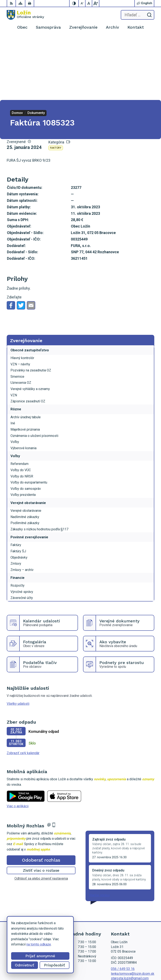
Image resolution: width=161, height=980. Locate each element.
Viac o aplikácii (18, 743)
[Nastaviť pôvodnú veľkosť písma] (89, 3)
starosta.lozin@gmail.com (130, 915)
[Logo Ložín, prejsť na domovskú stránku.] (25, 15)
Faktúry (56, 84)
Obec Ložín (146, 963)
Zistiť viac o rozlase (41, 807)
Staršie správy (99, 832)
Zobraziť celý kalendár (23, 689)
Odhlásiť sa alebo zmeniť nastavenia (41, 815)
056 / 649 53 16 (123, 905)
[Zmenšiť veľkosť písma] (82, 3)
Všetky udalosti (18, 640)
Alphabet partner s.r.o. (139, 958)
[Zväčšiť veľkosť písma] (96, 3)
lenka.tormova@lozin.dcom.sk (133, 910)
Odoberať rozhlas (41, 796)
